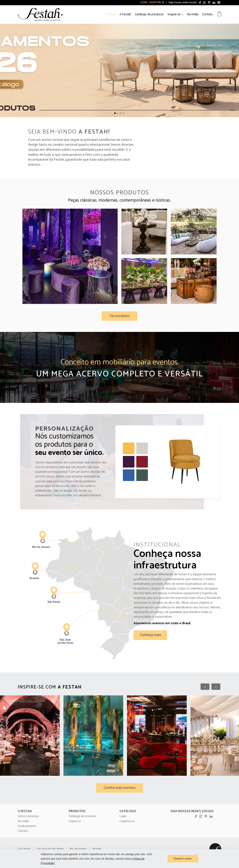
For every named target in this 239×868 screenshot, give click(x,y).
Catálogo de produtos (149, 14)
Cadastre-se (157, 3)
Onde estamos (27, 826)
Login (144, 3)
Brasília (97, 849)
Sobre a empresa (28, 816)
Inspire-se (174, 14)
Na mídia (193, 14)
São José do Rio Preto (50, 849)
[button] (115, 113)
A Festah (125, 14)
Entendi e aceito (183, 859)
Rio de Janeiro (78, 849)
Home (112, 14)
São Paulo (24, 849)
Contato (207, 14)
